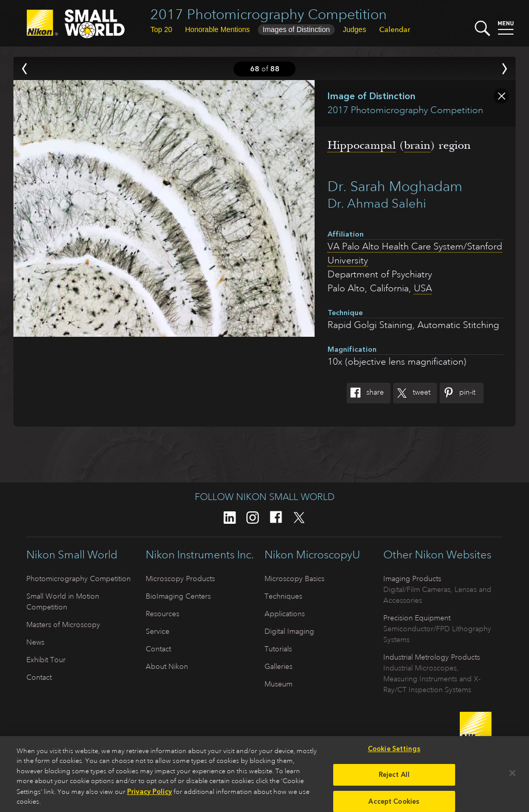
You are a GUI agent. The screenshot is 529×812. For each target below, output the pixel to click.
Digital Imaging (289, 631)
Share (365, 393)
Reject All (394, 778)
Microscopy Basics (294, 579)
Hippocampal (362, 145)
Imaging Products (412, 579)
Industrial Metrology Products (432, 657)
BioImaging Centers (178, 596)
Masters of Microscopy (63, 624)
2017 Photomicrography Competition (269, 14)
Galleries (278, 666)
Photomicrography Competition (79, 579)
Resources (162, 614)
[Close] (512, 776)
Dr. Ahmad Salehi (377, 204)
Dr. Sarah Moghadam (395, 186)
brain (417, 145)
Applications (285, 614)
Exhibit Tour (46, 660)
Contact (39, 677)
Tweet (412, 393)
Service (158, 631)
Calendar (395, 29)
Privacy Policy (150, 795)
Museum (278, 684)
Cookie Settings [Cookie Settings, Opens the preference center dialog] (394, 752)
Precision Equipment (417, 618)
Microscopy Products (180, 579)
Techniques (283, 596)
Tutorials (278, 649)
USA (423, 288)
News (35, 642)
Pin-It (457, 393)
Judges (354, 29)
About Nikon (167, 666)
